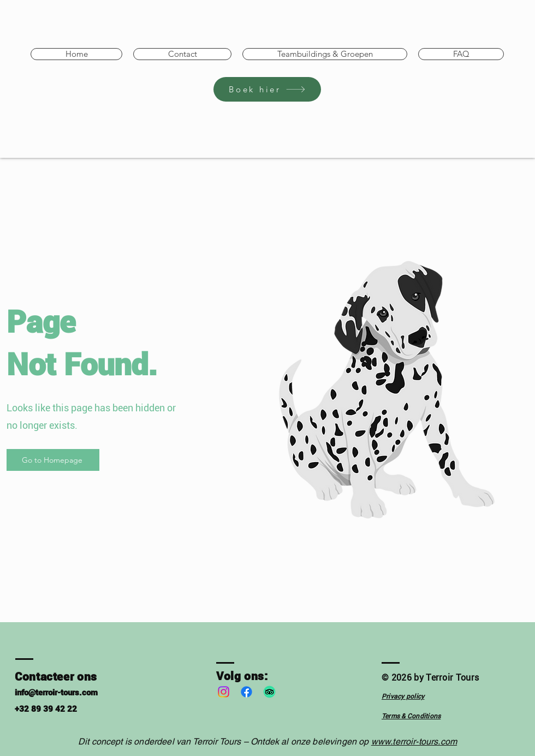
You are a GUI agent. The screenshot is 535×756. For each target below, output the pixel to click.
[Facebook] (246, 692)
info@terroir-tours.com (56, 693)
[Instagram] (224, 692)
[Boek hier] (267, 89)
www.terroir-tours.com (414, 742)
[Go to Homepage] (53, 460)
